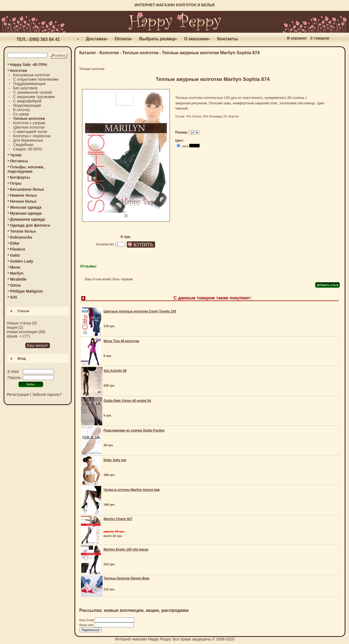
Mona (15, 267)
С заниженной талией (32, 92)
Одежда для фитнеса (30, 225)
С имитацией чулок (30, 132)
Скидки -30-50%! (28, 149)
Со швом (21, 114)
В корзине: (297, 38)
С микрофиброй (27, 101)
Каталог (88, 53)
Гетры (16, 183)
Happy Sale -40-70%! (29, 65)
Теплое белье (23, 231)
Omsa (15, 285)
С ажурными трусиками (34, 97)
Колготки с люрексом (32, 136)
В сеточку (22, 110)
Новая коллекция (22, 332)
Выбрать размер (157, 39)
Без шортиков (25, 88)
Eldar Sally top (115, 460)
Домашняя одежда (28, 219)
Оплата (123, 39)
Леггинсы (19, 161)
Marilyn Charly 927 (118, 519)
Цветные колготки (29, 127)
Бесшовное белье (27, 189)
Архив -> (14, 336)
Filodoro (18, 249)
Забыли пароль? (47, 394)
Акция (12, 327)
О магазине (196, 39)
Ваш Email (87, 620)
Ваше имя (87, 625)
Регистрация (18, 394)
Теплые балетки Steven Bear (127, 578)
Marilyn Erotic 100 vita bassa (126, 549)
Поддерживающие (29, 84)
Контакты (228, 39)
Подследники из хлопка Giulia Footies (134, 430)
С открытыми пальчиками (36, 79)
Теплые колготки (140, 53)
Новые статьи (19, 323)
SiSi (14, 297)
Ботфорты (20, 177)
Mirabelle (18, 279)
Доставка (96, 39)
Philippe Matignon (27, 291)
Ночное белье (23, 201)
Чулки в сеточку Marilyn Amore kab (132, 490)
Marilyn (17, 273)
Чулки (16, 155)
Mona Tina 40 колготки (121, 341)
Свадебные (23, 145)
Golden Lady (22, 261)
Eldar (15, 243)
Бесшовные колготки (31, 75)
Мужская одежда (26, 213)
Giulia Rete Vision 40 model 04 (127, 401)
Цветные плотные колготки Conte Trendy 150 (140, 311)
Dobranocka (21, 237)
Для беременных (28, 140)
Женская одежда (26, 207)
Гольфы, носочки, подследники (26, 169)
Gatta (15, 255)
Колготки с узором (29, 123)
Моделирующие (27, 105)
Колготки (109, 53)
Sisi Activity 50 (115, 371)
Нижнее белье (23, 195)
